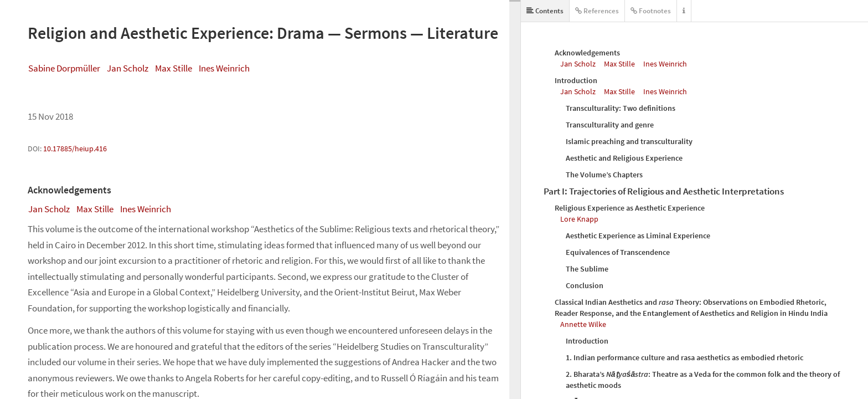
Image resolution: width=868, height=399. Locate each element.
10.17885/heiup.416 (75, 149)
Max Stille (174, 68)
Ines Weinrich (224, 68)
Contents (545, 11)
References (597, 11)
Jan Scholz (128, 68)
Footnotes (651, 11)
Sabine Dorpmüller (64, 68)
